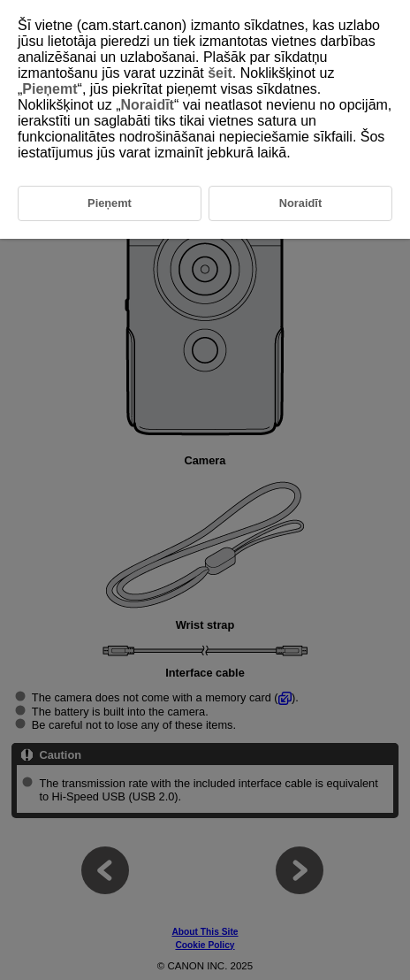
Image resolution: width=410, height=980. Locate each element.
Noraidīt (147, 105)
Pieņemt (49, 89)
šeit (220, 73)
